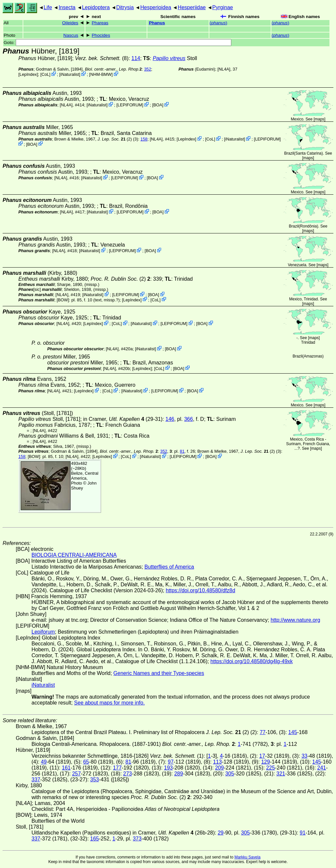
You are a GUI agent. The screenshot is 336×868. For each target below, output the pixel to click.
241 (322, 768)
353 (95, 780)
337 (36, 780)
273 (127, 774)
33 (304, 756)
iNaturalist (70, 74)
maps (319, 119)
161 (66, 768)
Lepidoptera (96, 7)
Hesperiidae (192, 7)
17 (262, 756)
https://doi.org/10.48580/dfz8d (200, 590)
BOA (158, 105)
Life (48, 7)
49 (44, 762)
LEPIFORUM (130, 105)
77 (262, 732)
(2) (115, 139)
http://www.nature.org (295, 620)
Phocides (101, 35)
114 (136, 58)
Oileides (70, 23)
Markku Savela (247, 857)
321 (281, 774)
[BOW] (63, 300)
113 (217, 762)
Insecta (67, 7)
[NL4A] (224, 69)
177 (117, 768)
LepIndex (28, 74)
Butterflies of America (169, 567)
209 (219, 768)
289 (179, 774)
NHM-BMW (101, 74)
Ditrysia (125, 7)
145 (293, 732)
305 (230, 774)
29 (220, 833)
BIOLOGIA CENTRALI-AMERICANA (74, 555)
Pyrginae (223, 7)
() (219, 23)
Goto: (117, 43)
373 (137, 839)
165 (95, 839)
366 (189, 419)
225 (271, 768)
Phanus (157, 23)
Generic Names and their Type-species (159, 673)
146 (170, 419)
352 (147, 69)
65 (86, 762)
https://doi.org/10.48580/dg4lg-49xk (252, 661)
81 (182, 451)
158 (144, 139)
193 (168, 768)
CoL (45, 74)
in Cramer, (114, 419)
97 (171, 762)
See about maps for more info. (109, 703)
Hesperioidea (156, 7)
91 (303, 833)
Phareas (100, 23)
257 (77, 774)
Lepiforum (43, 632)
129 (266, 762)
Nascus (71, 35)
